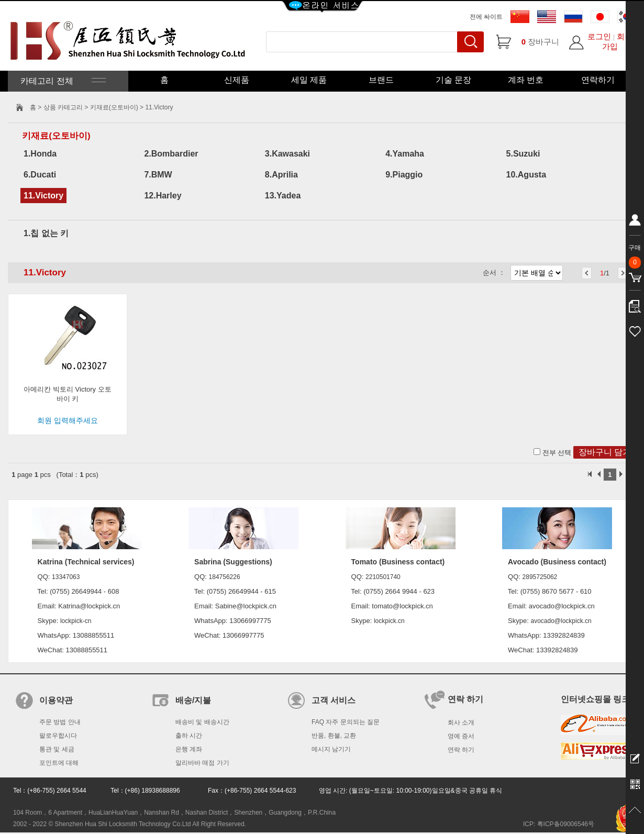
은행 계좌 (189, 749)
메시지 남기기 (331, 749)
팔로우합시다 (58, 736)
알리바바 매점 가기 (202, 763)
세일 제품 (309, 80)
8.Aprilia (281, 175)
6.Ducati (40, 175)
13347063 (66, 577)
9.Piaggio (404, 175)
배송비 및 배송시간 (202, 722)
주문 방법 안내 (60, 722)
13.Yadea (283, 196)
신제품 (237, 80)
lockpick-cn (76, 621)
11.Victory (43, 196)
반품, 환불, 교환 (334, 736)
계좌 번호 (526, 80)
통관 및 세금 (57, 749)
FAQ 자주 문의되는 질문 (346, 722)
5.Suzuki (523, 154)
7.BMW (158, 175)
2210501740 (383, 577)
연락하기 (598, 80)
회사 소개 (461, 722)
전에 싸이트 (486, 17)
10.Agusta (526, 175)
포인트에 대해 (59, 763)
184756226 (225, 577)
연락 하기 (461, 750)
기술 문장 (453, 80)
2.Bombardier (171, 154)
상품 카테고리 (64, 107)
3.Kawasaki (287, 154)
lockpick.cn (389, 621)
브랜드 (381, 80)
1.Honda (40, 154)
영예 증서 (461, 736)
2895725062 (540, 577)
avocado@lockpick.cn (561, 621)
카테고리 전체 (62, 81)
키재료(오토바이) (114, 107)
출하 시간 (189, 736)
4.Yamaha (405, 154)
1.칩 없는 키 (46, 233)
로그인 (599, 36)
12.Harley (163, 196)
